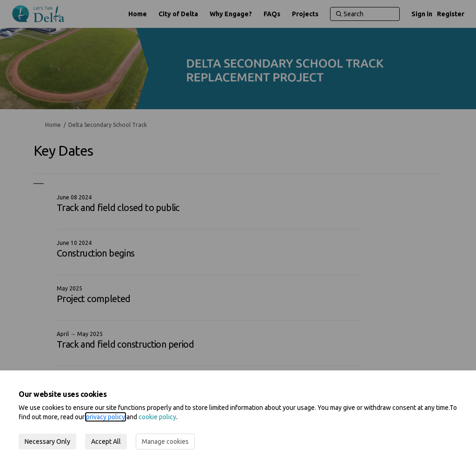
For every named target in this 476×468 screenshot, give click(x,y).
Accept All (106, 442)
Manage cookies (165, 442)
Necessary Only (47, 442)
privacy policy (106, 417)
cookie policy (157, 417)
